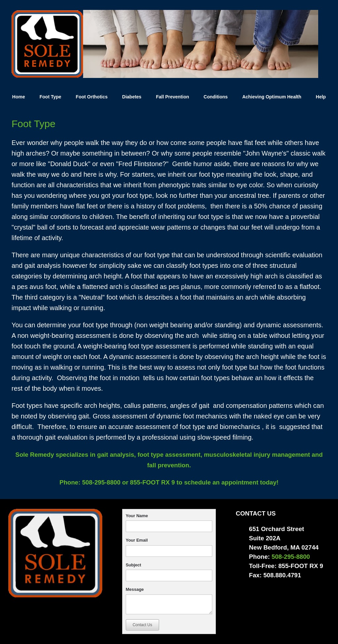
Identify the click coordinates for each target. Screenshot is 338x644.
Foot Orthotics (92, 97)
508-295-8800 (100, 482)
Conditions (216, 97)
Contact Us (142, 625)
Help (321, 97)
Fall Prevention (172, 97)
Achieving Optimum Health (272, 97)
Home (19, 97)
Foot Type (51, 97)
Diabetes (132, 97)
